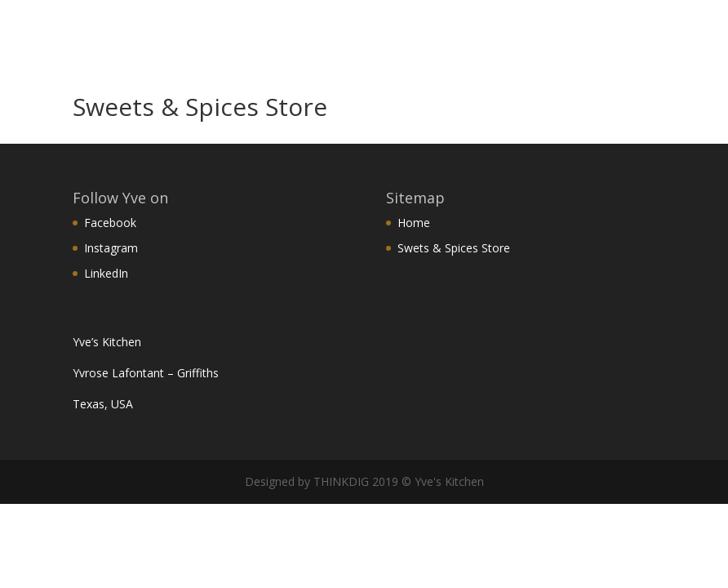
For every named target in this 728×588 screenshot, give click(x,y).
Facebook (110, 223)
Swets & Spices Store (454, 248)
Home (414, 223)
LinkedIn (106, 273)
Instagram (111, 248)
